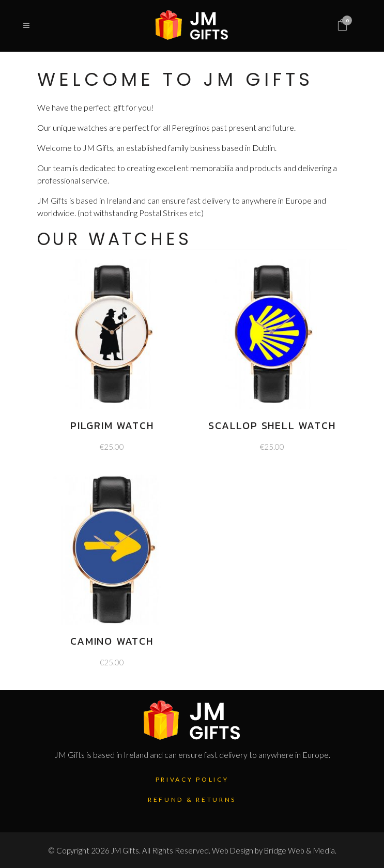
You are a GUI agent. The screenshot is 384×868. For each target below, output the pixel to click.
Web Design (233, 850)
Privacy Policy (192, 779)
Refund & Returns (192, 800)
